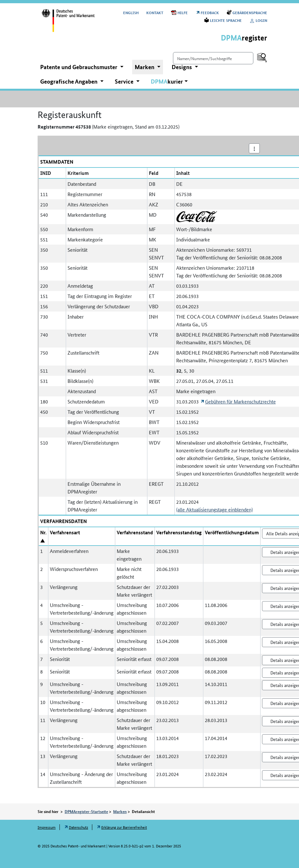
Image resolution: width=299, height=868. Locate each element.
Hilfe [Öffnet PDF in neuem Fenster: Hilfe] (183, 12)
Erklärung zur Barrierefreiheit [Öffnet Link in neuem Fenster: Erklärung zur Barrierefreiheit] (124, 827)
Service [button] (125, 81)
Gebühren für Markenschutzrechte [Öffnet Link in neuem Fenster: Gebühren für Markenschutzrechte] (240, 401)
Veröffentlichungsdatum (232, 532)
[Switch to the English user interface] (131, 12)
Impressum (47, 827)
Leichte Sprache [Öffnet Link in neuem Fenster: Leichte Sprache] (226, 20)
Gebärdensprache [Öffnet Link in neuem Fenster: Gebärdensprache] (250, 12)
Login (258, 20)
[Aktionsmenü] (254, 148)
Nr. (43, 532)
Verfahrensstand (135, 532)
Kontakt (155, 12)
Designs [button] (182, 67)
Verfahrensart (65, 532)
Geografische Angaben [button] (69, 81)
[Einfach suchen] (213, 58)
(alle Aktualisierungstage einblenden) (214, 509)
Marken (120, 811)
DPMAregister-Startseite (86, 811)
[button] (169, 81)
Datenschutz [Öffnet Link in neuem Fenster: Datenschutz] (78, 827)
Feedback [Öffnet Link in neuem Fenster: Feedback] (210, 12)
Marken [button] (145, 67)
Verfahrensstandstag (179, 532)
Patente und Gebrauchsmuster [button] (79, 67)
